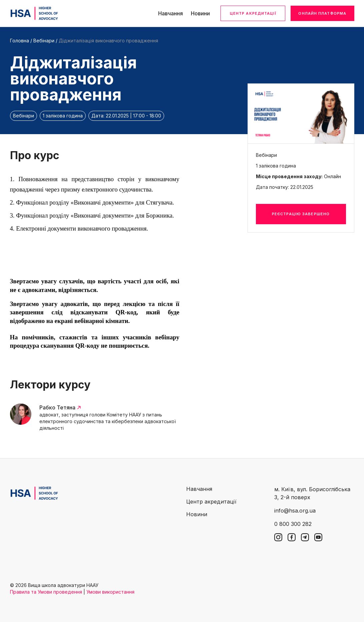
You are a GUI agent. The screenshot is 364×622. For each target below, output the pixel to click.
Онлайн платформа (322, 13)
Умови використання (110, 592)
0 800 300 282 (293, 524)
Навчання (170, 13)
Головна (20, 41)
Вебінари (44, 41)
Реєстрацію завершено (301, 214)
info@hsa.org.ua (295, 511)
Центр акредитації (253, 13)
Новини (200, 13)
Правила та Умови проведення (46, 592)
